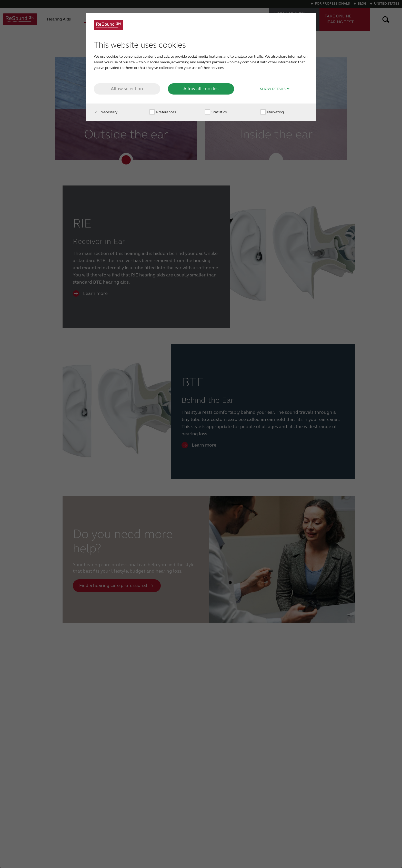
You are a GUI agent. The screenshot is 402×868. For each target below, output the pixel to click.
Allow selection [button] (127, 89)
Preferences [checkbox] (163, 112)
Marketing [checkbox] (272, 112)
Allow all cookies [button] (201, 89)
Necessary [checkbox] (106, 112)
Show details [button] (275, 89)
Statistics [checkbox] (216, 112)
